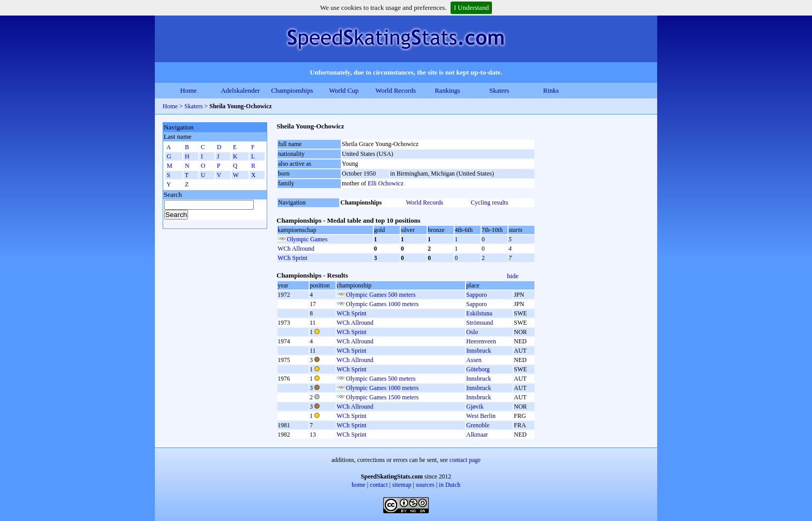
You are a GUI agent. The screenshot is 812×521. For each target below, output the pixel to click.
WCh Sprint (293, 258)
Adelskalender (240, 90)
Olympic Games (307, 239)
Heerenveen (481, 341)
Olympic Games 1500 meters (382, 397)
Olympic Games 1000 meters (382, 304)
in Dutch (450, 485)
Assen (474, 360)
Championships (292, 90)
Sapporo (476, 295)
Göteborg (478, 369)
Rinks (551, 90)
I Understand (471, 8)
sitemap (402, 485)
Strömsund (480, 323)
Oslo (472, 332)
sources (425, 485)
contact (379, 485)
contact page (465, 460)
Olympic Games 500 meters (381, 295)
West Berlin (481, 416)
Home (189, 90)
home (359, 485)
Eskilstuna (479, 313)
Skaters (499, 90)
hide (513, 276)
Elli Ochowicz (386, 183)
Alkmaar (477, 435)
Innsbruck (479, 351)
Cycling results (489, 202)
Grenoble (478, 425)
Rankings (447, 90)
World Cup (344, 90)
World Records (396, 90)
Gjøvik (475, 407)
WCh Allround (296, 249)
